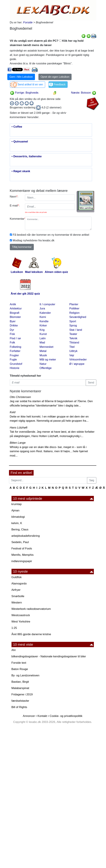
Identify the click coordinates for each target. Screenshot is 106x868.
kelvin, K (17, 523)
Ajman (15, 510)
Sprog (73, 325)
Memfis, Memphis (23, 555)
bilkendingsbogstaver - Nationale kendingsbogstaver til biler (49, 656)
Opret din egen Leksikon (55, 77)
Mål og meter (48, 360)
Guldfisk (17, 577)
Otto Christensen (20, 397)
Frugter (14, 355)
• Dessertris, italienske (27, 156)
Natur (43, 364)
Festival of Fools (22, 549)
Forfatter (15, 351)
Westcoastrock (21, 615)
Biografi (15, 313)
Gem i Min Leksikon (21, 77)
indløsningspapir (22, 561)
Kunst (43, 334)
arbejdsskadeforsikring (26, 536)
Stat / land (76, 330)
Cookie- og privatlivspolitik (66, 716)
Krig (42, 330)
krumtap (17, 504)
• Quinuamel (20, 142)
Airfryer (16, 590)
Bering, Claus (20, 529)
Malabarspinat (20, 688)
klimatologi (18, 517)
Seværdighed (78, 317)
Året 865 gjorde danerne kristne (31, 634)
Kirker (43, 325)
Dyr (12, 330)
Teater (73, 334)
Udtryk (73, 351)
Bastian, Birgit (20, 682)
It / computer (47, 304)
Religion (74, 313)
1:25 (14, 628)
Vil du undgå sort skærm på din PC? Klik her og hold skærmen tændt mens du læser (47, 43)
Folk (12, 343)
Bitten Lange (18, 443)
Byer (13, 321)
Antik (13, 304)
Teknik (73, 338)
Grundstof (16, 364)
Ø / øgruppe (77, 364)
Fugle (13, 360)
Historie (15, 368)
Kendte (44, 321)
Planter (74, 304)
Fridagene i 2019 (22, 694)
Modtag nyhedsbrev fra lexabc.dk (34, 240)
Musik (43, 355)
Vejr (72, 355)
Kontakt (42, 716)
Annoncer (29, 716)
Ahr (14, 650)
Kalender (45, 313)
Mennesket (47, 347)
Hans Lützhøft (19, 428)
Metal (43, 351)
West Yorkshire (21, 622)
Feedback (60, 84)
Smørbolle (18, 596)
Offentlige (46, 368)
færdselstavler (20, 701)
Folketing (16, 347)
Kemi (43, 317)
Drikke (14, 325)
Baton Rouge (20, 669)
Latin (43, 338)
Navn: (14, 197)
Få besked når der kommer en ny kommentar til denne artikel (51, 235)
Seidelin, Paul (20, 542)
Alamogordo (19, 584)
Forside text (19, 663)
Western (17, 603)
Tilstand (74, 343)
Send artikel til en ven (30, 84)
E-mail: (15, 206)
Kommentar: (16, 219)
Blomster (15, 317)
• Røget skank (21, 171)
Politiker (74, 308)
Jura (42, 308)
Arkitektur (16, 308)
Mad (42, 343)
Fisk (12, 334)
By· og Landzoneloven (25, 675)
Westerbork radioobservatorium (31, 609)
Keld (13, 412)
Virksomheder (78, 360)
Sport (73, 321)
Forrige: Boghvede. (25, 93)
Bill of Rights (19, 707)
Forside (28, 22)
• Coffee (17, 127)
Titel (72, 347)
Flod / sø (15, 338)
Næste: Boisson (84, 93)
